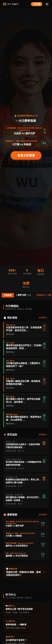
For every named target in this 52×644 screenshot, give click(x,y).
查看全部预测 (26, 155)
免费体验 (36, 4)
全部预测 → (44, 515)
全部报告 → (44, 318)
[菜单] (47, 4)
